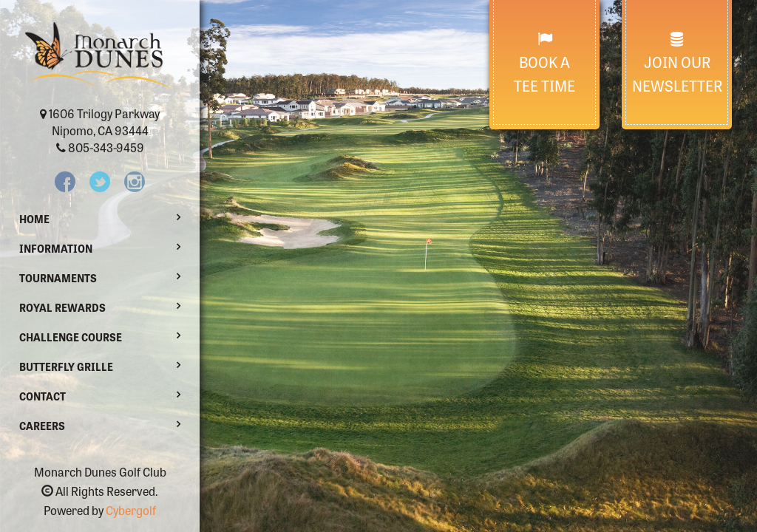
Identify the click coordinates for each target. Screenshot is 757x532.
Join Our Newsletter (677, 64)
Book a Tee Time (544, 64)
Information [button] (56, 248)
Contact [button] (43, 396)
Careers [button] (42, 426)
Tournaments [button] (58, 278)
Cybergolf (131, 510)
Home (34, 219)
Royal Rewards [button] (62, 307)
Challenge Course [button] (71, 337)
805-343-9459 (106, 147)
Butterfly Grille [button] (66, 366)
